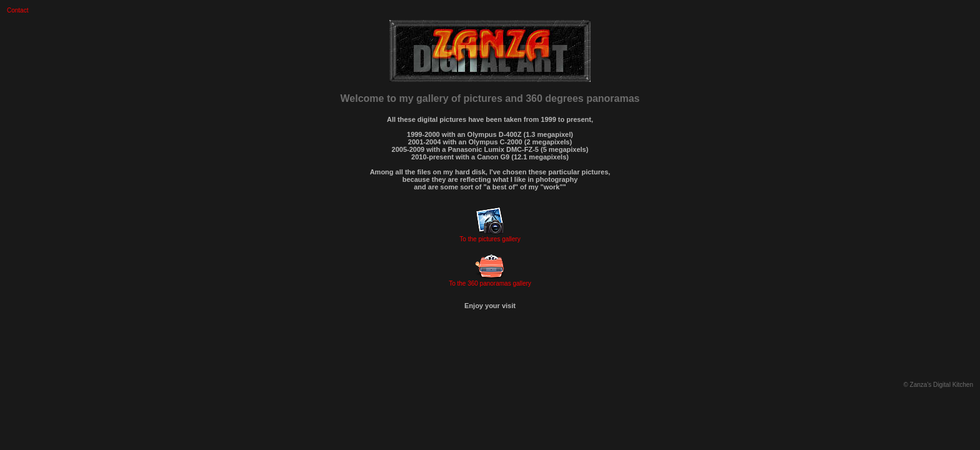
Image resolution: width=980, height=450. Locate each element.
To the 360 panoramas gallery (490, 283)
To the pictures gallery (490, 239)
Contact (17, 10)
